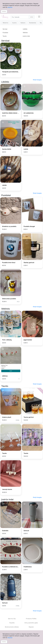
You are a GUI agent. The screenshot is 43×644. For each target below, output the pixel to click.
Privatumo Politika (31, 619)
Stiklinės (25, 33)
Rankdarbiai (33, 23)
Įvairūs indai (26, 36)
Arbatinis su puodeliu (9, 226)
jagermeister (28, 340)
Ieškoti (32, 17)
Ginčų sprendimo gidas (31, 623)
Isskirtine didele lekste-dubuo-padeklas (15, 113)
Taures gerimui (29, 417)
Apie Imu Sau (12, 619)
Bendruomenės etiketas (12, 627)
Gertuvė (26, 531)
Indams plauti (7, 417)
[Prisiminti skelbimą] (3, 45)
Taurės (5, 36)
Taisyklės (12, 623)
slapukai (10, 7)
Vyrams (14, 23)
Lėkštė (26, 149)
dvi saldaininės (29, 113)
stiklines (5, 376)
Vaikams (23, 23)
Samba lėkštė (7, 149)
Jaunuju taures (7, 489)
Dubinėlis (5, 531)
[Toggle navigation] (39, 17)
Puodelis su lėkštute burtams (12, 567)
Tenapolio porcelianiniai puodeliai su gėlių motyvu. (19, 72)
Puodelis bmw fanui (9, 263)
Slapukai (31, 627)
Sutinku (4, 11)
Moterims (6, 23)
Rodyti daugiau (37, 80)
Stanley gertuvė (29, 263)
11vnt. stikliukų (7, 340)
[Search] (20, 17)
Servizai (5, 29)
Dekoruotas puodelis (9, 299)
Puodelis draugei (29, 226)
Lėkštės (25, 29)
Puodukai (5, 33)
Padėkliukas (28, 567)
